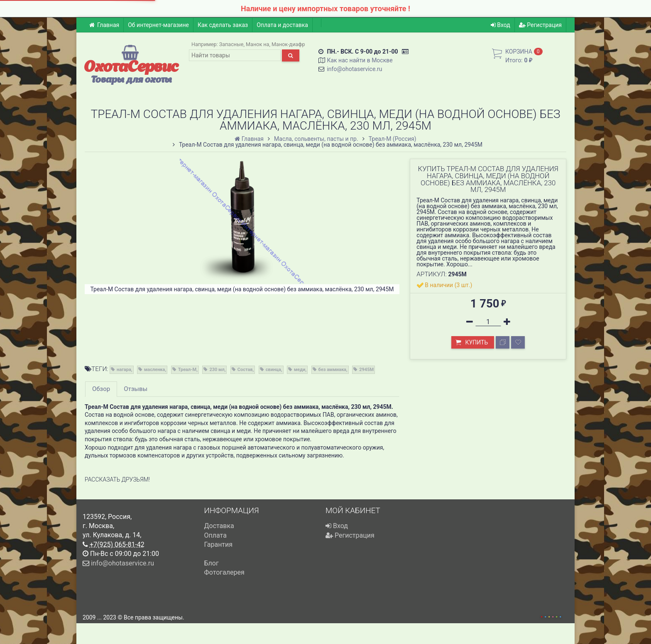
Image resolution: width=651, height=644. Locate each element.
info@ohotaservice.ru (354, 69)
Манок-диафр (288, 44)
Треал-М (187, 370)
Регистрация (540, 25)
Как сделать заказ (223, 25)
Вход (500, 25)
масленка (154, 370)
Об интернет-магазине (158, 25)
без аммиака (332, 370)
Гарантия (219, 544)
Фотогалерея (224, 572)
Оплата (215, 535)
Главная (104, 25)
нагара (124, 370)
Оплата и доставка (282, 25)
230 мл (217, 370)
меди (300, 370)
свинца (273, 370)
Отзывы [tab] (136, 389)
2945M (366, 370)
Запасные (231, 44)
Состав (245, 370)
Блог (212, 563)
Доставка (219, 526)
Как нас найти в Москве (360, 60)
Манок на (257, 44)
